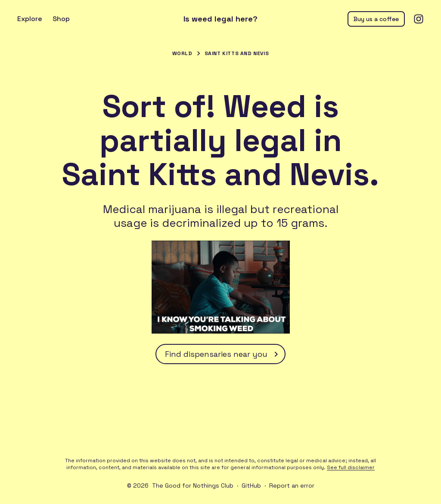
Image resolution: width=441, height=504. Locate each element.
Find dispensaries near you (223, 354)
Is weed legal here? (220, 19)
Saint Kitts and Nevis (237, 53)
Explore (30, 19)
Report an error (292, 485)
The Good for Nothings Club (193, 485)
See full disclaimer (351, 467)
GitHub (251, 485)
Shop (61, 19)
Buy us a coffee (376, 19)
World (182, 53)
